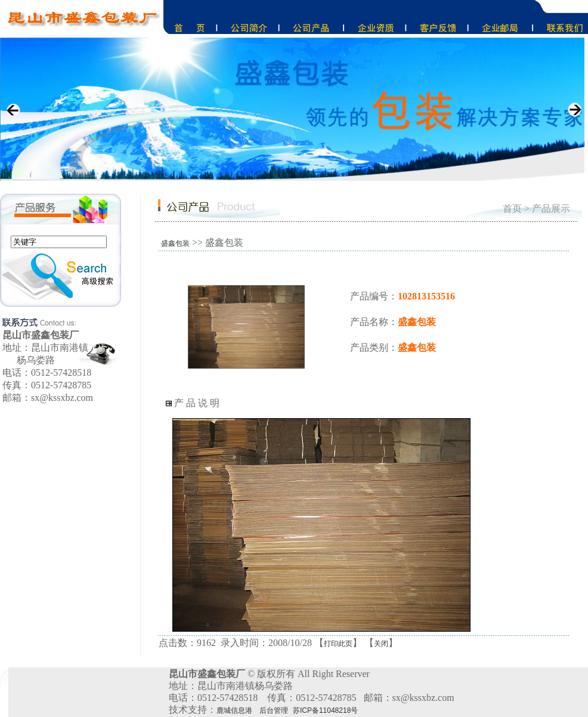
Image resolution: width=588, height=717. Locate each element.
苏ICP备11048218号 (325, 710)
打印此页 (338, 644)
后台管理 (274, 710)
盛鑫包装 (175, 243)
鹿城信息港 (234, 710)
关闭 (381, 644)
